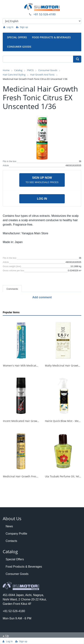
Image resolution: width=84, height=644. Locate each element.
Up (6, 636)
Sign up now (42, 180)
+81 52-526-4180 (45, 14)
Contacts (11, 541)
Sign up (22, 27)
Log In (8, 27)
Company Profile (16, 534)
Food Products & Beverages (24, 567)
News (9, 526)
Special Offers (15, 559)
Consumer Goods (17, 574)
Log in (42, 199)
